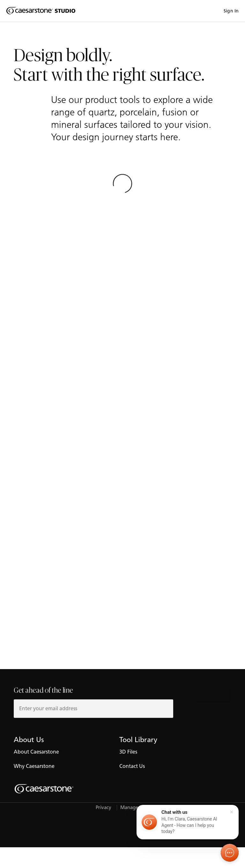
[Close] (232, 812)
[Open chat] (230, 853)
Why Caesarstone (34, 766)
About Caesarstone (36, 752)
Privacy (104, 808)
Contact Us (132, 766)
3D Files (128, 752)
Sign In (231, 11)
